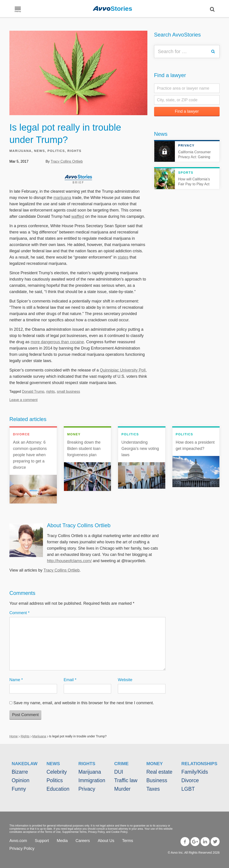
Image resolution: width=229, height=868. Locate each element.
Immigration (92, 780)
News (39, 151)
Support (42, 841)
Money (154, 764)
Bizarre (20, 772)
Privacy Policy (96, 832)
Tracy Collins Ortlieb (67, 161)
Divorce (190, 780)
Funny (19, 789)
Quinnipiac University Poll (123, 370)
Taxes (153, 789)
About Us (106, 841)
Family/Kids (195, 772)
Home (14, 736)
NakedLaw (25, 764)
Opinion (20, 780)
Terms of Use (53, 832)
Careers (83, 841)
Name (16, 680)
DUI (119, 772)
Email (70, 680)
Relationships (199, 764)
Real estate (159, 772)
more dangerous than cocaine (57, 342)
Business (157, 780)
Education (58, 789)
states (123, 257)
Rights (74, 151)
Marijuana (20, 151)
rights (51, 392)
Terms (128, 841)
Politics (56, 151)
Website (125, 680)
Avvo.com (18, 841)
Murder (122, 789)
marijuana (62, 198)
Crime (121, 764)
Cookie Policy (119, 832)
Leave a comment (23, 400)
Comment (19, 613)
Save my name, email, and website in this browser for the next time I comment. (84, 703)
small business (68, 392)
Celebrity (57, 772)
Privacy (87, 789)
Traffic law (126, 780)
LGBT (188, 789)
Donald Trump (33, 392)
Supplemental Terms (74, 832)
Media (62, 841)
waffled (78, 216)
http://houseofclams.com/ (69, 561)
